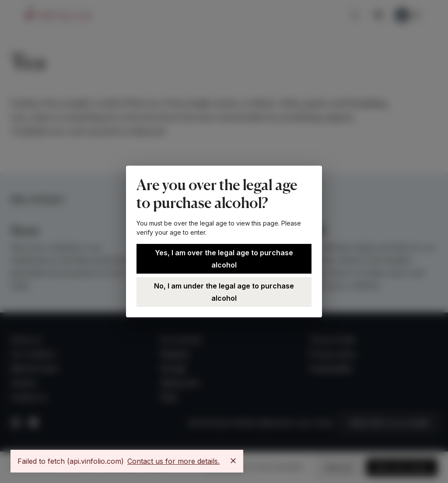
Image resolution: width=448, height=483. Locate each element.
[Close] (233, 461)
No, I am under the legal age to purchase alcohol (224, 292)
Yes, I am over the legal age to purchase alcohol (224, 259)
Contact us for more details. (173, 461)
